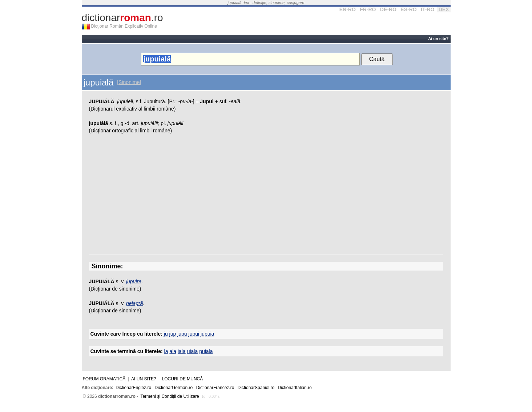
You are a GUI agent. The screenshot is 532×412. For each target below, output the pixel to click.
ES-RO (408, 9)
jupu (182, 334)
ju (166, 334)
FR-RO (368, 9)
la (166, 351)
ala (173, 351)
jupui (194, 334)
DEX (444, 9)
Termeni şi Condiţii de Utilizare (170, 396)
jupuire (134, 281)
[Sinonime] (129, 82)
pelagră (135, 303)
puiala (206, 351)
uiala (193, 351)
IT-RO (428, 9)
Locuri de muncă (183, 379)
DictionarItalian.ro (295, 388)
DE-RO (388, 9)
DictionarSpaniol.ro (256, 388)
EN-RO (348, 9)
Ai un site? (438, 39)
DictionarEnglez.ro (133, 388)
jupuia (207, 334)
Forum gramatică (104, 379)
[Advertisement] (266, 196)
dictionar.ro (122, 18)
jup (173, 334)
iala (182, 351)
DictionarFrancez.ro (215, 388)
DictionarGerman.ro (174, 388)
